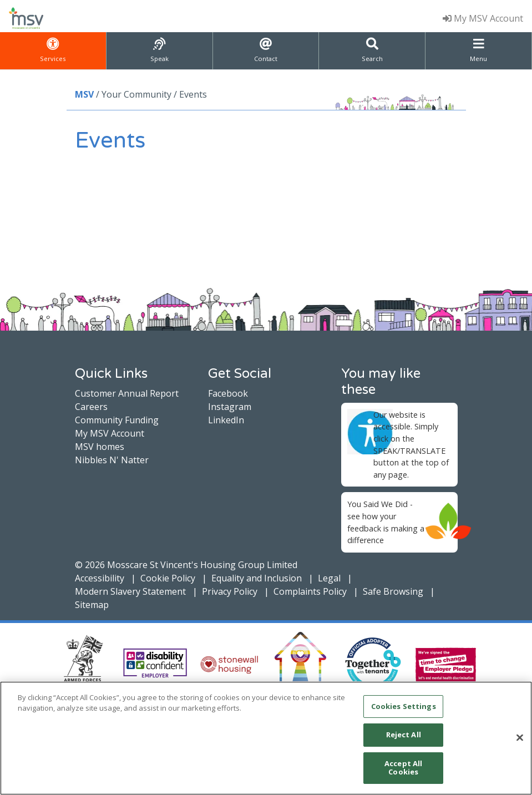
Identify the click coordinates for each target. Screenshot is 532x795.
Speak (159, 50)
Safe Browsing (393, 591)
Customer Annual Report (127, 393)
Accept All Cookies (403, 768)
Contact (266, 50)
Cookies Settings (404, 706)
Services (53, 50)
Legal (329, 578)
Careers (91, 407)
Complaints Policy (310, 591)
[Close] (520, 738)
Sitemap (92, 605)
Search (372, 50)
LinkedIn (226, 420)
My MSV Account (483, 18)
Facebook (228, 393)
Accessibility (100, 578)
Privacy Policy (230, 591)
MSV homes (100, 447)
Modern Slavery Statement (130, 591)
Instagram (230, 407)
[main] (266, 738)
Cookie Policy (168, 578)
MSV (84, 94)
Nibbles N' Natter (112, 460)
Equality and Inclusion (257, 578)
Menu (478, 50)
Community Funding (117, 420)
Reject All (404, 735)
